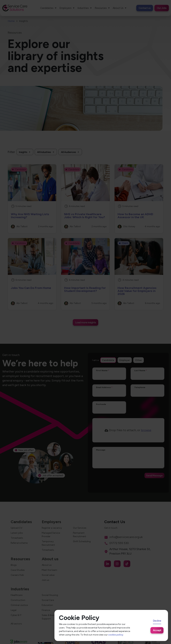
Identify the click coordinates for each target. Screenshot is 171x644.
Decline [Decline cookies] (157, 621)
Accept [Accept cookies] (157, 630)
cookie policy (116, 635)
